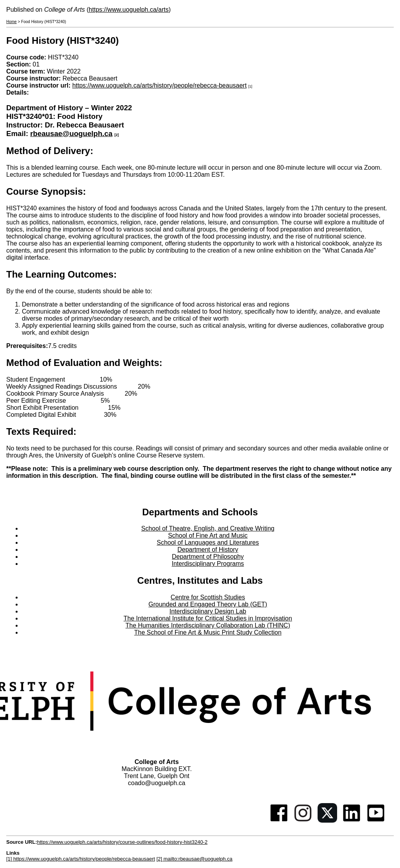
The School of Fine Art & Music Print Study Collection (208, 632)
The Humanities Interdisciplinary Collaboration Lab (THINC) (208, 625)
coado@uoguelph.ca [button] (156, 783)
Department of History (208, 550)
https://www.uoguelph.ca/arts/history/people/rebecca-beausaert (159, 85)
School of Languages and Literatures (208, 542)
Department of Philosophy (208, 557)
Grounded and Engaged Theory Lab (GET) (208, 604)
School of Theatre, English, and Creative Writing (208, 528)
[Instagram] (303, 820)
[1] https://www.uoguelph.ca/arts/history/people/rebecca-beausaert (81, 859)
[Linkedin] (352, 820)
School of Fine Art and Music (208, 535)
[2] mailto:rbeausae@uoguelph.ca (194, 859)
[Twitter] (327, 820)
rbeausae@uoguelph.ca (71, 134)
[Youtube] (376, 820)
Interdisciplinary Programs (208, 564)
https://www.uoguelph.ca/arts (129, 10)
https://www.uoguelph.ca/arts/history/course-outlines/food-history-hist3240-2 (122, 842)
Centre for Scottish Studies (208, 597)
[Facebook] (279, 820)
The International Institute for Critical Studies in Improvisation (208, 618)
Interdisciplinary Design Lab (208, 611)
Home (12, 22)
